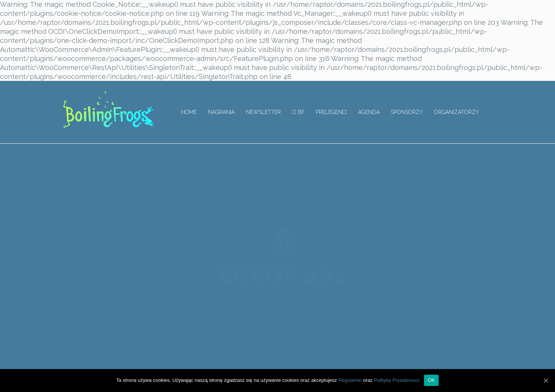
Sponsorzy (407, 112)
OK (431, 380)
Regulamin (350, 380)
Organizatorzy (457, 112)
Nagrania (221, 112)
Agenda (369, 112)
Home (189, 112)
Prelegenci (331, 112)
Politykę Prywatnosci (396, 380)
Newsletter (263, 112)
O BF (298, 112)
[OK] (546, 380)
